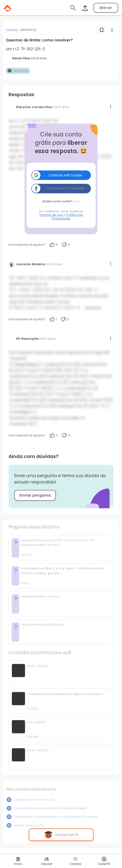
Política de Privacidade (67, 217)
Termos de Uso (51, 215)
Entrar (106, 8)
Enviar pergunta (35, 495)
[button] (61, 175)
